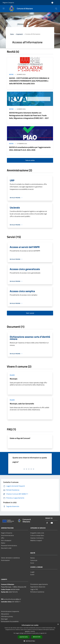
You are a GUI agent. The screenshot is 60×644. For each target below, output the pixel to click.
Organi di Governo (7, 533)
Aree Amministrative (7, 535)
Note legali (4, 619)
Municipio (14, 379)
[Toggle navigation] (4, 8)
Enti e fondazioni (6, 540)
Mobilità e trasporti (36, 540)
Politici (3, 543)
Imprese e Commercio (37, 538)
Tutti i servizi (30, 313)
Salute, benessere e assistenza (10, 558)
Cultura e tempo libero (37, 535)
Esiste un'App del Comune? (20, 438)
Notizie (11, 74)
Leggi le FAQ (34, 589)
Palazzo (12, 375)
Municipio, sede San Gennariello (22, 404)
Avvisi (32, 563)
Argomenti (20, 34)
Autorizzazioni (5, 560)
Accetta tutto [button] (24, 637)
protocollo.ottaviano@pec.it (13, 599)
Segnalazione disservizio (38, 587)
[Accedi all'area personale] (52, 3)
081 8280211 (16, 602)
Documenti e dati (6, 548)
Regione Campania (8, 3)
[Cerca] (56, 9)
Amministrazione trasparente (10, 611)
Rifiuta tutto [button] (37, 637)
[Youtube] (52, 523)
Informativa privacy (7, 616)
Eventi (32, 575)
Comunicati (34, 560)
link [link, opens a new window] (46, 633)
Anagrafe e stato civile (37, 533)
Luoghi (32, 572)
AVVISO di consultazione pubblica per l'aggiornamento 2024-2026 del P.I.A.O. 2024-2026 (30, 149)
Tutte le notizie (30, 160)
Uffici (3, 538)
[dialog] (30, 633)
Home (12, 34)
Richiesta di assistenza (37, 592)
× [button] (58, 624)
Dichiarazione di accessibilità (10, 621)
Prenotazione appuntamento (39, 584)
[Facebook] (47, 523)
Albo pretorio (5, 614)
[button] (30, 641)
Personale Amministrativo (9, 545)
